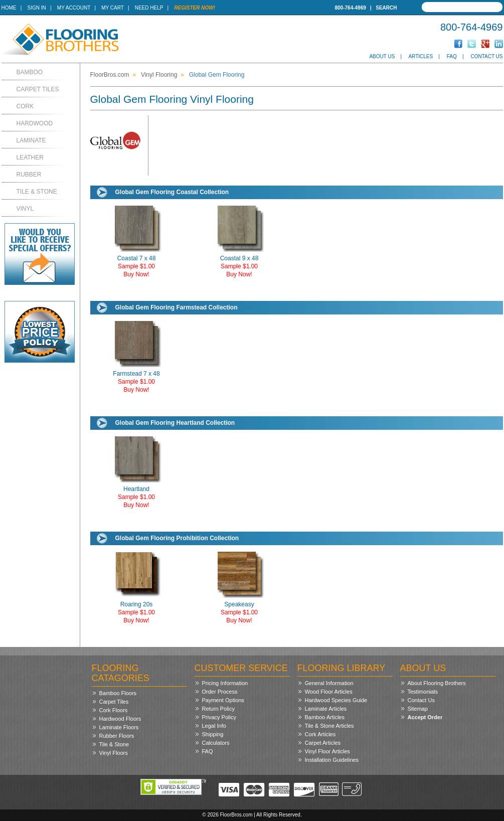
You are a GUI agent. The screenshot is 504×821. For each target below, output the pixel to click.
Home (9, 8)
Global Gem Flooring (217, 75)
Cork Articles (320, 734)
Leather (30, 157)
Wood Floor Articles (329, 692)
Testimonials (423, 692)
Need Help (149, 8)
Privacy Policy (219, 717)
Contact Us (486, 56)
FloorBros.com (110, 75)
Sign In (37, 8)
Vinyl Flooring (159, 75)
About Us (382, 56)
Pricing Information (225, 683)
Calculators (216, 743)
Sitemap (418, 709)
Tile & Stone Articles (329, 726)
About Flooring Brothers (437, 683)
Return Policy (218, 709)
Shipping (213, 734)
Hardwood (35, 123)
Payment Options (223, 700)
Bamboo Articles (325, 717)
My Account (74, 8)
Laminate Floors (119, 727)
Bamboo (30, 72)
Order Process (220, 692)
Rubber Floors (117, 736)
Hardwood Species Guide (336, 700)
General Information (329, 683)
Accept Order (425, 717)
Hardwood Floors (120, 719)
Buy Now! (136, 274)
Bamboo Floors (118, 693)
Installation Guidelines (332, 760)
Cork (25, 106)
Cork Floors (114, 710)
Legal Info (214, 726)
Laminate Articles (326, 709)
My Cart (112, 8)
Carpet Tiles (38, 89)
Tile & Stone (37, 192)
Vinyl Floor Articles (327, 751)
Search (386, 8)
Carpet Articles (323, 743)
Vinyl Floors (114, 753)
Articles (421, 56)
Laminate (31, 140)
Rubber (29, 175)
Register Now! (195, 8)
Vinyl (25, 209)
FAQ (452, 56)
